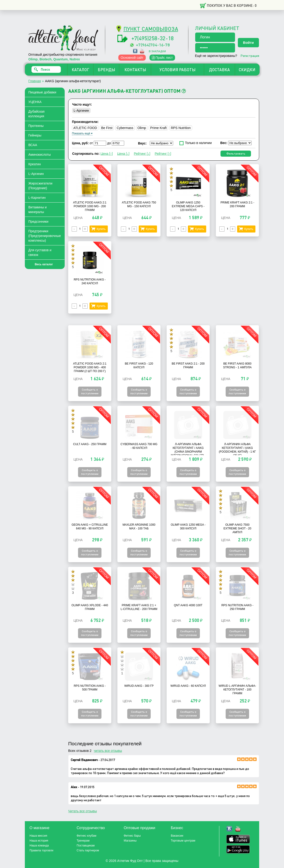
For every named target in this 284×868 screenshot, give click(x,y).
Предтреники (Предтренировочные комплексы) (45, 236)
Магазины (130, 841)
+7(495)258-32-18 (153, 38)
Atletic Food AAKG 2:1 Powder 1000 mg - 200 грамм (90, 206)
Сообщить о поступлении (90, 391)
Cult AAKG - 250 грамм (90, 444)
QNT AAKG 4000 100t (188, 605)
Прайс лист (162, 58)
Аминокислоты (40, 155)
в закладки (157, 51)
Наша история (39, 841)
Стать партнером (88, 850)
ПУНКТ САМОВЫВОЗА (151, 29)
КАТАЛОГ (80, 70)
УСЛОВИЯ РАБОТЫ (177, 70)
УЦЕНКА (35, 102)
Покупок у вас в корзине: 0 (232, 5)
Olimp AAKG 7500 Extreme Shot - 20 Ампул (237, 528)
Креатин (35, 164)
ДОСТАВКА (219, 70)
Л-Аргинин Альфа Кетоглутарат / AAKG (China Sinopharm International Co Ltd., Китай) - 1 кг (188, 452)
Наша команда (39, 846)
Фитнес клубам (86, 836)
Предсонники (38, 222)
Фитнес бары (132, 836)
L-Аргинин (36, 174)
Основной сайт (132, 58)
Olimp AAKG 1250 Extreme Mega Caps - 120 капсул (188, 206)
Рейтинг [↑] (163, 154)
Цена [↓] (123, 154)
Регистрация (250, 55)
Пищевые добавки (42, 92)
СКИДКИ (247, 70)
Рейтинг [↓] (142, 154)
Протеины (36, 126)
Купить (101, 229)
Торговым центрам (183, 841)
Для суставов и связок (40, 252)
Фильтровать (236, 153)
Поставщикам (86, 846)
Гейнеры (35, 135)
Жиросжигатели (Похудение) (40, 186)
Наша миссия (38, 836)
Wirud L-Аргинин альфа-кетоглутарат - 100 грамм (237, 690)
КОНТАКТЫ (135, 70)
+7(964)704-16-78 (153, 45)
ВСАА (33, 145)
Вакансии (177, 836)
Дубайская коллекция (36, 114)
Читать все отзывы (82, 811)
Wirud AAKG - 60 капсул (188, 686)
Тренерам (83, 841)
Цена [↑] (107, 154)
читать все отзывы (108, 751)
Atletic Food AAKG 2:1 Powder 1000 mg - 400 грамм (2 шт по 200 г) (90, 367)
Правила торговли (41, 850)
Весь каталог (44, 264)
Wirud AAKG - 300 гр (139, 686)
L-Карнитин (37, 198)
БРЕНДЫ (106, 70)
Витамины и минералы (37, 210)
